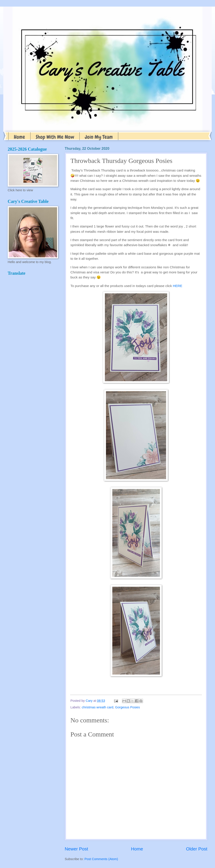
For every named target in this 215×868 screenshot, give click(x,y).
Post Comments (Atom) (101, 859)
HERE (178, 286)
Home (19, 137)
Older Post (197, 849)
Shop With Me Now (55, 137)
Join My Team (99, 137)
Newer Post (76, 849)
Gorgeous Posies (128, 707)
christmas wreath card (98, 707)
